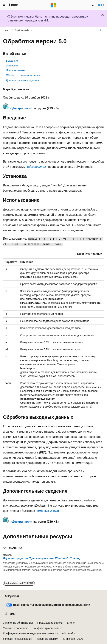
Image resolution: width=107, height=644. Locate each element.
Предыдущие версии (50, 623)
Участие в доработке (16, 628)
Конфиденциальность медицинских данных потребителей (38, 633)
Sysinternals (22, 30)
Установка (12, 66)
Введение (12, 61)
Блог (70, 623)
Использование (15, 70)
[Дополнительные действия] (101, 30)
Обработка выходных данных (24, 75)
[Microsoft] (54, 5)
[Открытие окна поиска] (93, 5)
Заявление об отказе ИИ (18, 623)
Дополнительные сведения (22, 80)
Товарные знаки (46, 639)
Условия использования (17, 639)
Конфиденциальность (46, 628)
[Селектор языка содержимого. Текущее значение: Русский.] (12, 596)
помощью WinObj (48, 511)
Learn (7, 30)
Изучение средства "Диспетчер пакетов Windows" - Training (42, 558)
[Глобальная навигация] (4, 5)
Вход (101, 5)
